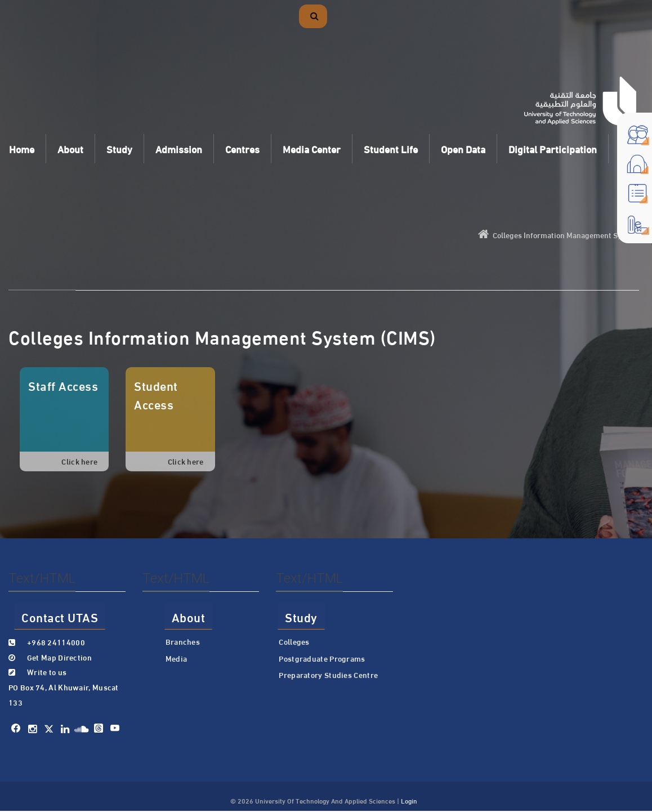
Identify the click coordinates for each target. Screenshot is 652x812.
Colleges (294, 641)
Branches (183, 641)
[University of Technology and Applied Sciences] (580, 101)
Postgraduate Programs (322, 658)
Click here (79, 461)
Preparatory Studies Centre (328, 675)
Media (177, 658)
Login (409, 800)
